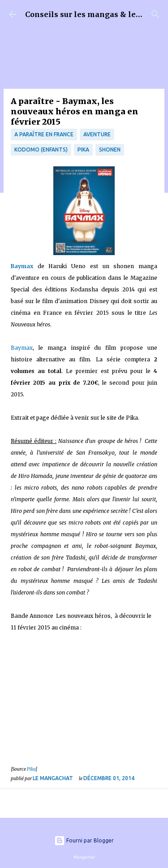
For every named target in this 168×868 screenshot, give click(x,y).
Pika (83, 150)
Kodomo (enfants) (41, 150)
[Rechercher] (155, 14)
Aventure (97, 134)
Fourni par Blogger (84, 840)
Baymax (22, 348)
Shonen (110, 150)
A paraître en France (44, 134)
